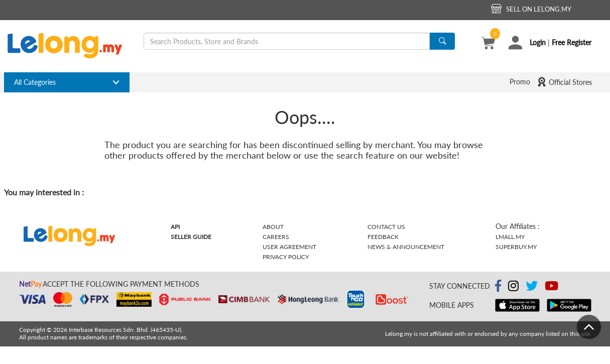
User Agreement (289, 247)
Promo (520, 82)
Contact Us (386, 227)
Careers (276, 237)
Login (538, 42)
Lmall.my (510, 237)
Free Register (572, 42)
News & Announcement (406, 247)
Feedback (383, 237)
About (273, 227)
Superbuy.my (516, 247)
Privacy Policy (286, 257)
